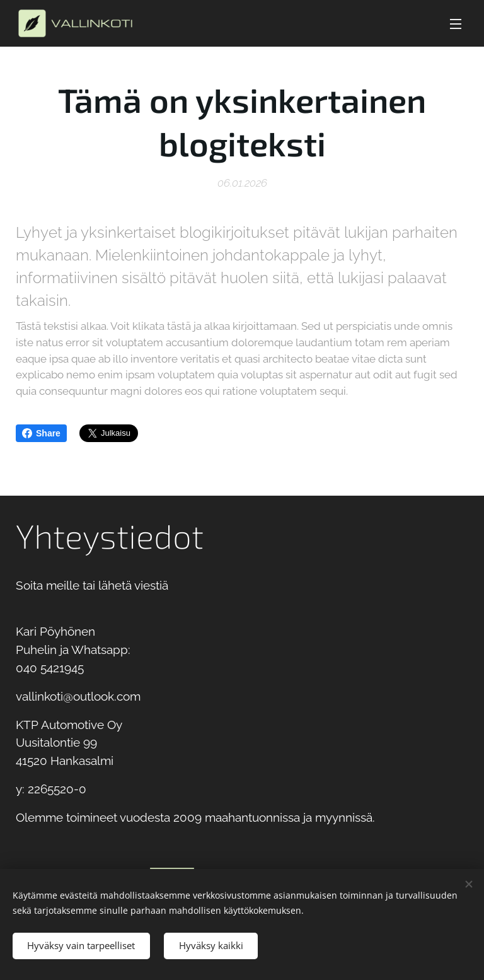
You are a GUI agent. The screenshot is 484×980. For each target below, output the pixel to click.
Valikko (456, 24)
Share (41, 433)
